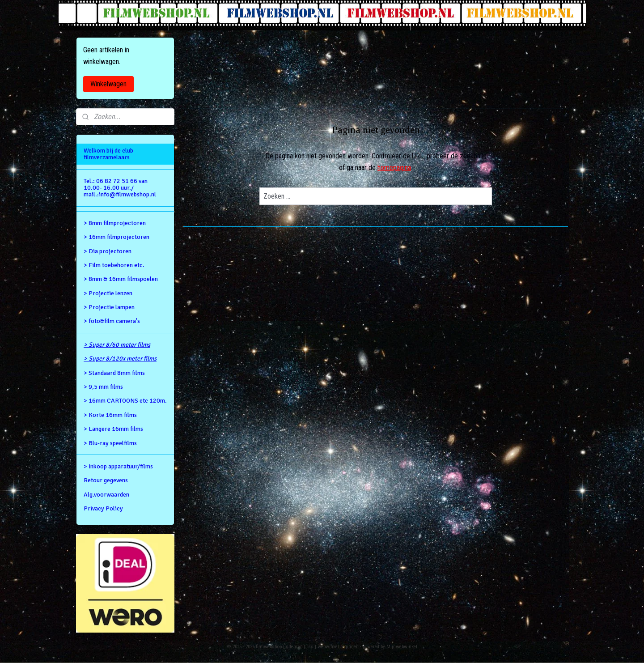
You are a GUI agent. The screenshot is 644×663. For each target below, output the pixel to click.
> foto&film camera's (112, 321)
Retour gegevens (106, 480)
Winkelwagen (108, 84)
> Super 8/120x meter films (120, 359)
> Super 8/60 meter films (117, 345)
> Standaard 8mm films (114, 373)
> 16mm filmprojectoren (117, 237)
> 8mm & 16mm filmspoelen (121, 279)
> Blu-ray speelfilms (110, 443)
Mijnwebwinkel (402, 647)
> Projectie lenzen (108, 293)
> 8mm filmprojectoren (115, 223)
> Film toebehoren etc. (114, 265)
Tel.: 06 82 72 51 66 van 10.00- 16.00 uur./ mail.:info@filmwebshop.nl (120, 188)
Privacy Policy (103, 508)
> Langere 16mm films (113, 429)
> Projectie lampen (109, 307)
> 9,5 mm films (103, 387)
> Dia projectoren (108, 251)
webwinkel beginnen (338, 647)
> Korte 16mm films (110, 415)
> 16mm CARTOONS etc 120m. (125, 401)
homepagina (394, 168)
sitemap (294, 647)
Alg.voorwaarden (106, 495)
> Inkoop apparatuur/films (118, 466)
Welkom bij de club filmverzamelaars (108, 154)
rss (310, 647)
